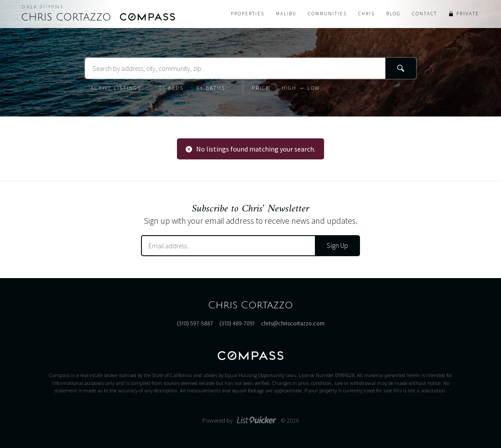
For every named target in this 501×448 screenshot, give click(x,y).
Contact (425, 14)
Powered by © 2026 (251, 420)
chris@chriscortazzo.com (293, 323)
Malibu (286, 14)
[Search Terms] (250, 68)
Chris (367, 14)
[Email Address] (228, 246)
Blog (393, 14)
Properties (248, 14)
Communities (327, 14)
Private (468, 14)
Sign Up (337, 245)
